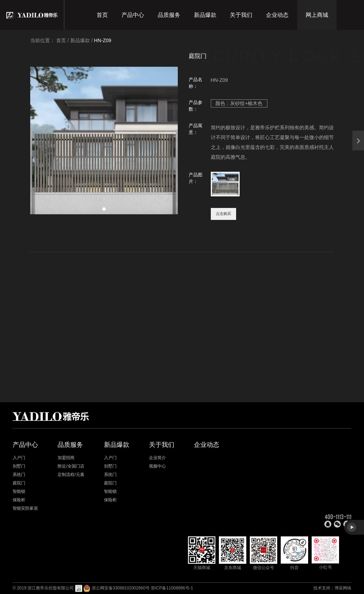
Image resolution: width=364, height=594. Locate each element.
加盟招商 (66, 458)
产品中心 (133, 15)
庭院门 (19, 483)
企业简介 (157, 458)
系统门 (19, 475)
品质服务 (169, 15)
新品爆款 (205, 15)
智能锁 (19, 491)
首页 (102, 15)
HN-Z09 (103, 40)
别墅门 (19, 466)
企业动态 (277, 15)
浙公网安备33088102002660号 (121, 588)
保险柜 (19, 500)
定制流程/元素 (71, 475)
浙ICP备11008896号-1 (172, 588)
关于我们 (241, 15)
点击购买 (223, 214)
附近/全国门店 (71, 466)
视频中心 (157, 466)
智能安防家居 (25, 508)
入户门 (19, 458)
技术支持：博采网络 (332, 588)
